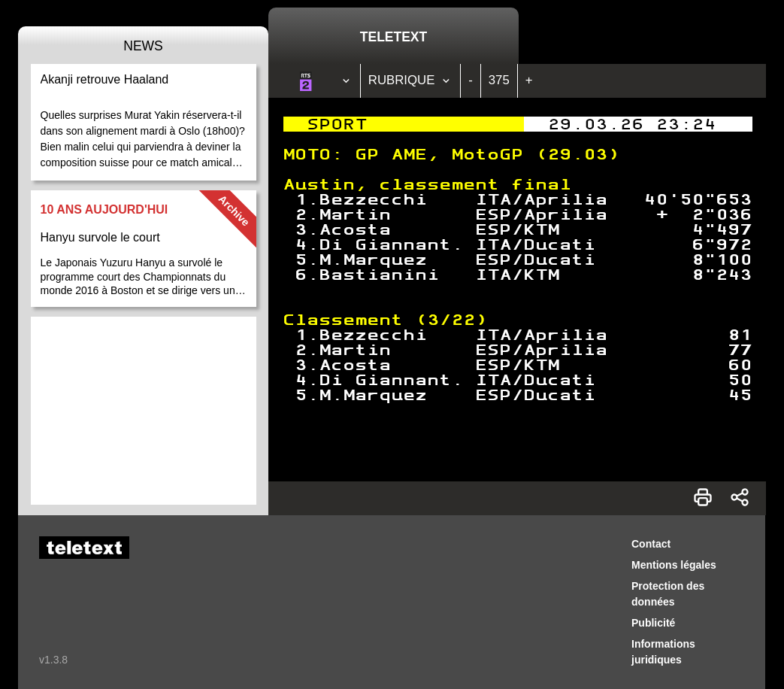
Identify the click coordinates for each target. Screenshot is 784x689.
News (143, 46)
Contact (651, 544)
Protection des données (668, 594)
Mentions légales (674, 565)
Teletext (394, 37)
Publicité (653, 623)
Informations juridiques (663, 652)
